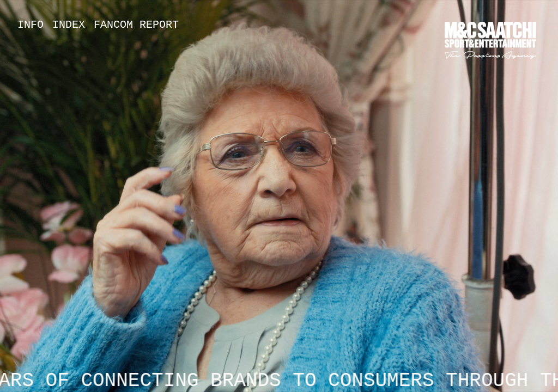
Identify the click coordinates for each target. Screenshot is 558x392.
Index (69, 25)
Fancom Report (136, 25)
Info (31, 25)
